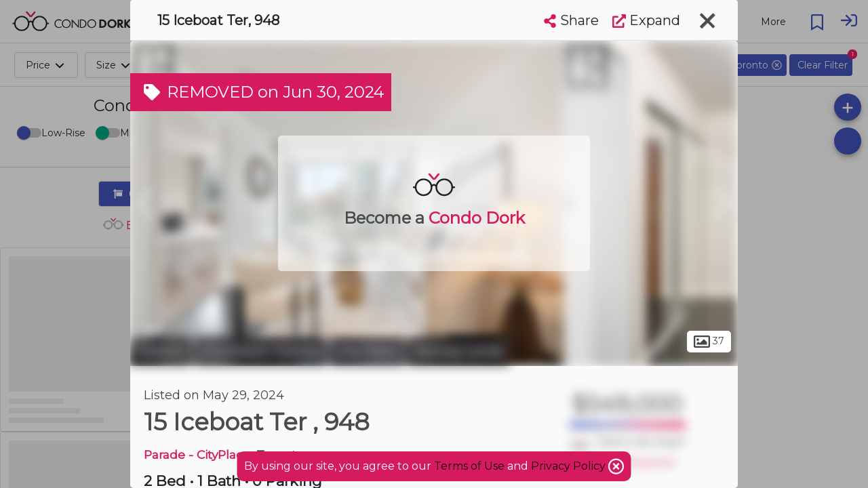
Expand (646, 20)
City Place (367, 351)
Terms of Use (469, 466)
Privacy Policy (570, 466)
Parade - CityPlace (197, 454)
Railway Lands (458, 351)
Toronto (161, 351)
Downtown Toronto (261, 351)
